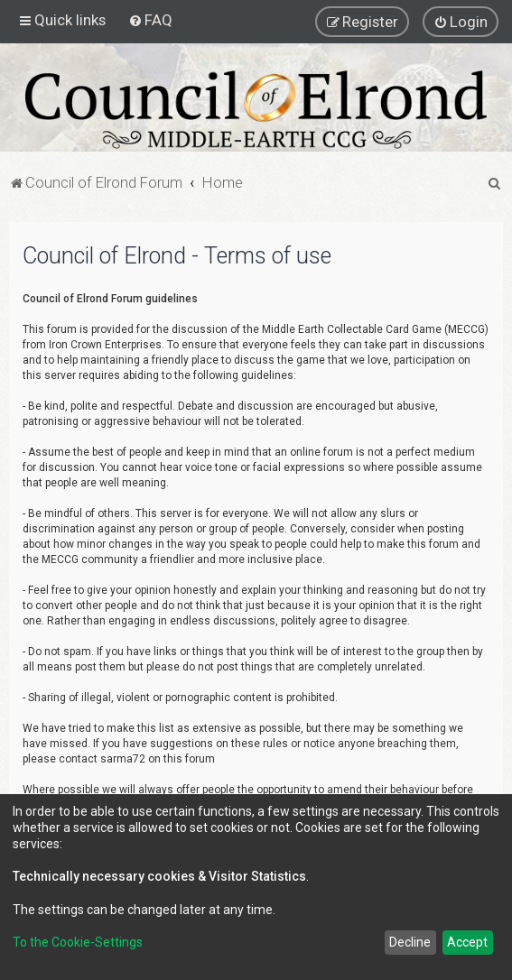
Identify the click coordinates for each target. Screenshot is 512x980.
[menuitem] (150, 20)
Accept (467, 942)
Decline (410, 942)
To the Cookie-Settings (78, 942)
